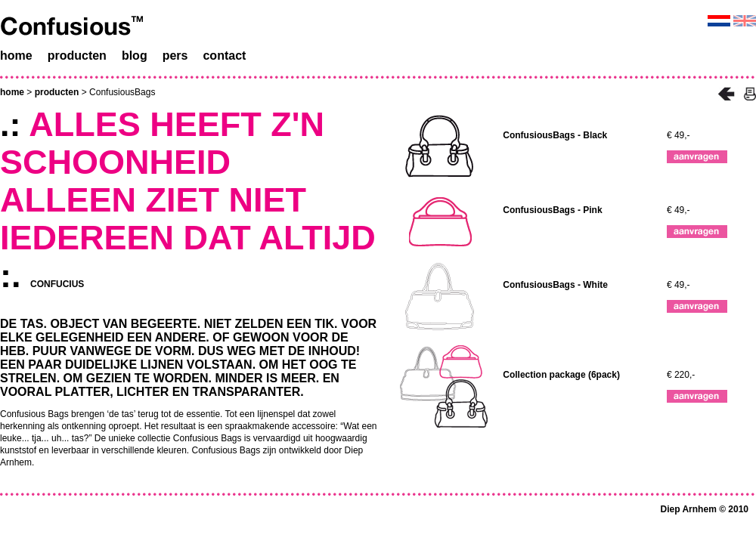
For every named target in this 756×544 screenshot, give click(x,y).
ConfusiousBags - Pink (552, 210)
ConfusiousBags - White (555, 285)
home (12, 92)
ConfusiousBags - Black (555, 135)
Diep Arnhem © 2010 (705, 509)
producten (57, 92)
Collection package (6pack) (561, 375)
